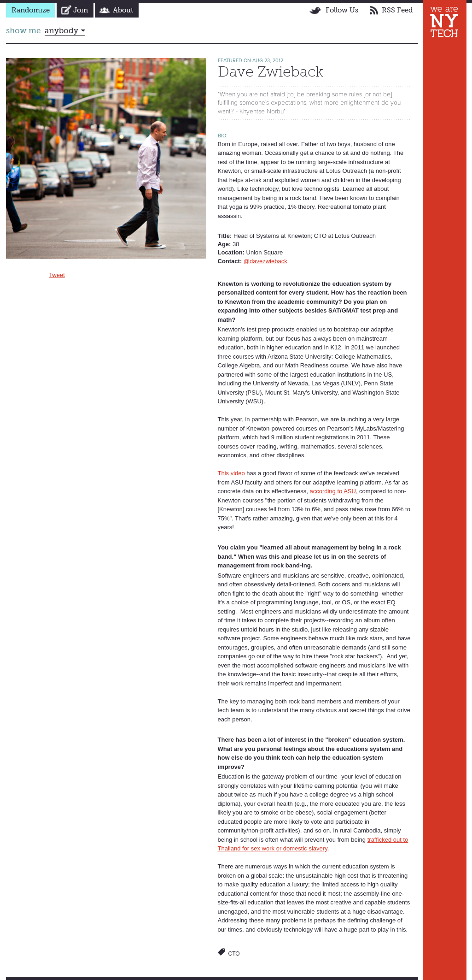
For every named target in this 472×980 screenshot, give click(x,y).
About (123, 10)
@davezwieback (265, 261)
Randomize (31, 10)
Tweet (57, 275)
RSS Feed (397, 10)
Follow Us (342, 10)
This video (231, 473)
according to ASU (332, 491)
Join (81, 10)
